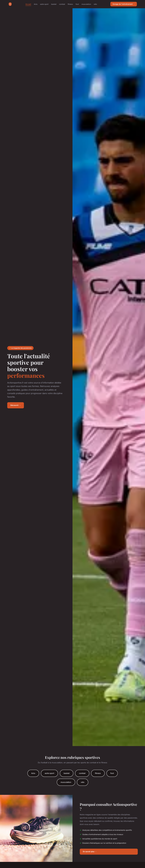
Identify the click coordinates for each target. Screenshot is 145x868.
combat (62, 4)
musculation (86, 4)
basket (54, 4)
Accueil (28, 4)
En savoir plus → (90, 852)
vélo (95, 4)
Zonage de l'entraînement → (124, 4)
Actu (36, 4)
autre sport (44, 4)
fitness (70, 4)
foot (77, 4)
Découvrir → (16, 405)
